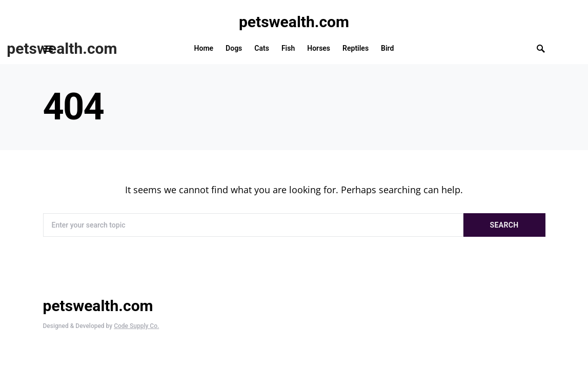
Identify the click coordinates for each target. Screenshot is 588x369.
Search (504, 225)
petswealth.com (294, 22)
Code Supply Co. (136, 326)
